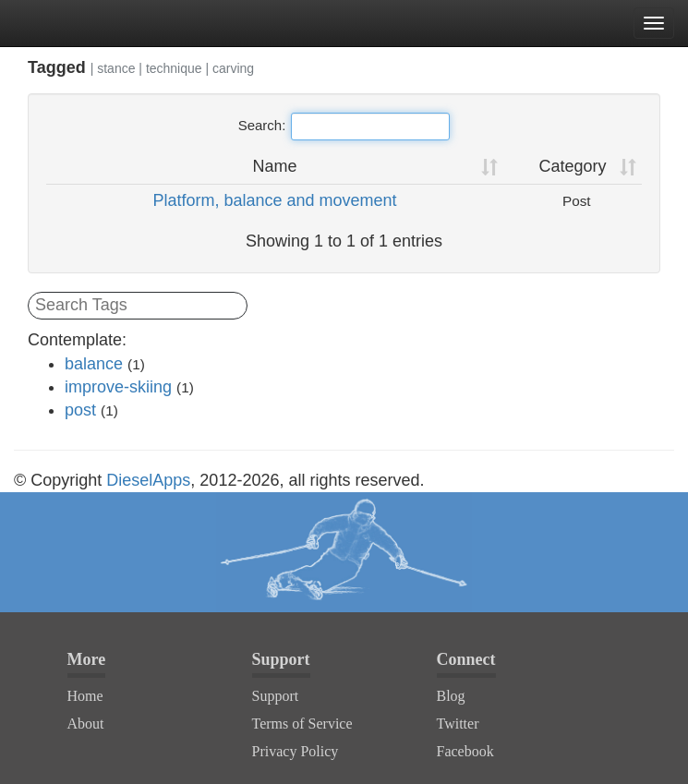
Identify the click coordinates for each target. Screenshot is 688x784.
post (80, 410)
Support (276, 696)
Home (85, 696)
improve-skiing (118, 387)
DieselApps (148, 480)
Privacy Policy (296, 751)
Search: (344, 127)
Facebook (465, 751)
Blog (451, 696)
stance (116, 68)
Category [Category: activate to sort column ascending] (572, 166)
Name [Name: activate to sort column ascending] (275, 166)
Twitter (458, 724)
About (86, 724)
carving (233, 68)
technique (174, 68)
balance (94, 364)
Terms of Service (302, 724)
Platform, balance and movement (274, 200)
